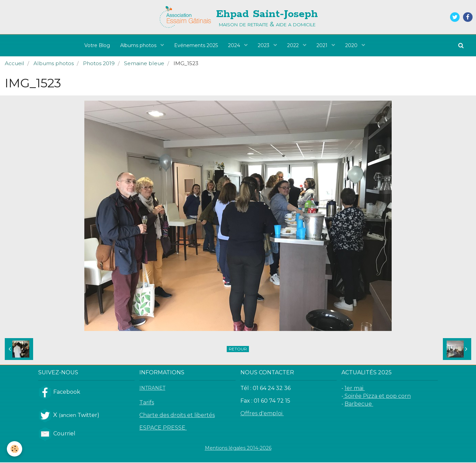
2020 (352, 45)
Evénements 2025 (196, 45)
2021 (323, 45)
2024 (235, 45)
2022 (294, 45)
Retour (238, 350)
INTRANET (152, 389)
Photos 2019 (99, 64)
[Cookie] (15, 449)
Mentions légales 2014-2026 (238, 449)
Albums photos (139, 45)
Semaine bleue (144, 64)
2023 (264, 45)
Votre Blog (97, 45)
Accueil (15, 64)
